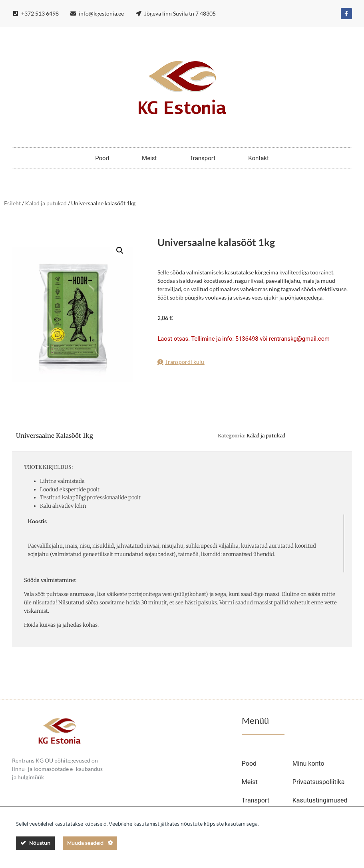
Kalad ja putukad (46, 203)
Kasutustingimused (320, 800)
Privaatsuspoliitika (319, 782)
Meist (149, 158)
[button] (120, 250)
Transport (202, 158)
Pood (102, 158)
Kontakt (259, 158)
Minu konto (308, 764)
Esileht (12, 203)
